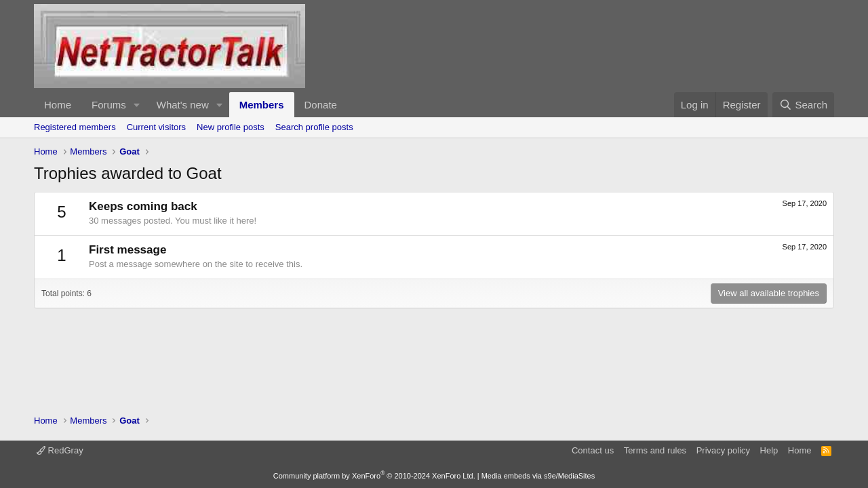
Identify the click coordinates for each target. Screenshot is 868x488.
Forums (109, 105)
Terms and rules (655, 450)
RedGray (60, 450)
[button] (137, 105)
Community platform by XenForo (374, 476)
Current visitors (156, 127)
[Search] (803, 105)
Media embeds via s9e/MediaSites (538, 476)
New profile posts (231, 127)
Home (58, 105)
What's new (183, 105)
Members (262, 105)
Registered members (75, 127)
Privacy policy (723, 450)
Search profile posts (314, 127)
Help (769, 450)
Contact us (593, 450)
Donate (321, 105)
